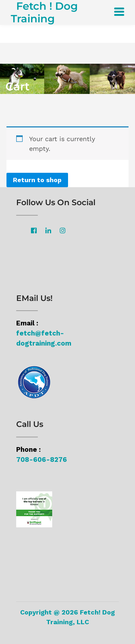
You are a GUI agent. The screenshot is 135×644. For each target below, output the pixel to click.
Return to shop (37, 180)
